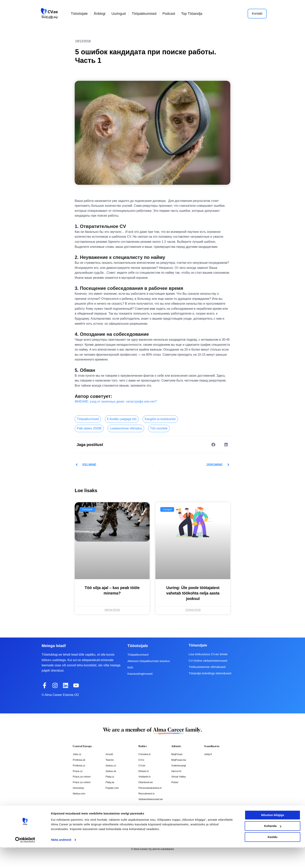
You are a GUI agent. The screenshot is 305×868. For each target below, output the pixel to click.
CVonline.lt (145, 754)
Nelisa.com (79, 794)
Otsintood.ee (146, 782)
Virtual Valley (178, 777)
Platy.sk (110, 782)
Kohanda (273, 846)
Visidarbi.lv (145, 777)
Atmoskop (78, 788)
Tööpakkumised (144, 14)
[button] (213, 445)
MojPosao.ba (179, 760)
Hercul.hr (176, 771)
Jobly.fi (208, 754)
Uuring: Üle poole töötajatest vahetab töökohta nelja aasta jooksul (193, 593)
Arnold (109, 754)
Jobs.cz (77, 754)
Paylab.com (112, 788)
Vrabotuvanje (179, 765)
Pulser (175, 782)
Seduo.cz (111, 765)
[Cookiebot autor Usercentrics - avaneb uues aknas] (25, 860)
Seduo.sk (111, 771)
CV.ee (142, 765)
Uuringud (119, 14)
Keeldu (273, 858)
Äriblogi (100, 14)
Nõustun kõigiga (273, 836)
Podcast (169, 14)
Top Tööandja (192, 14)
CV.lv (141, 760)
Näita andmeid (61, 860)
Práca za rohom (82, 777)
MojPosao (177, 754)
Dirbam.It (144, 771)
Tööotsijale (79, 14)
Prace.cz (78, 771)
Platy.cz (110, 777)
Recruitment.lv (147, 794)
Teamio (110, 760)
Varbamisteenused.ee (151, 799)
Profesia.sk (79, 760)
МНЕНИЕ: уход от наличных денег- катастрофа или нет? (116, 401)
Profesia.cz (79, 765)
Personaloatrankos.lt (150, 788)
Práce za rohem (82, 782)
